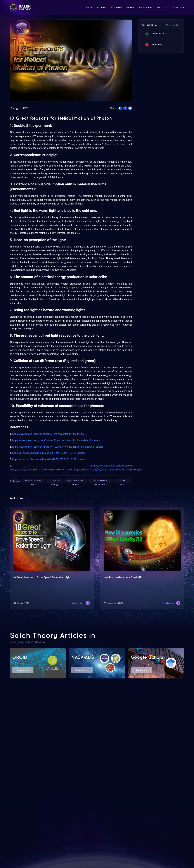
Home (89, 7)
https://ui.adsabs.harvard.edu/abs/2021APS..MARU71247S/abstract (49, 453)
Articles (101, 7)
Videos (130, 7)
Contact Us (178, 7)
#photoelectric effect (76, 481)
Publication (145, 7)
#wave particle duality (33, 481)
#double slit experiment (101, 481)
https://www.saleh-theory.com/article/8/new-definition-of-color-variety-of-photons (56, 440)
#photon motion (123, 481)
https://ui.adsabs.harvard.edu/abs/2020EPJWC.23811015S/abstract (49, 459)
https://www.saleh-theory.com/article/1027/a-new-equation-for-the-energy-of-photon (58, 447)
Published (116, 7)
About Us (162, 7)
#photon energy (55, 481)
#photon (15, 481)
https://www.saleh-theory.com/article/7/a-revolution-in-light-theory (48, 434)
